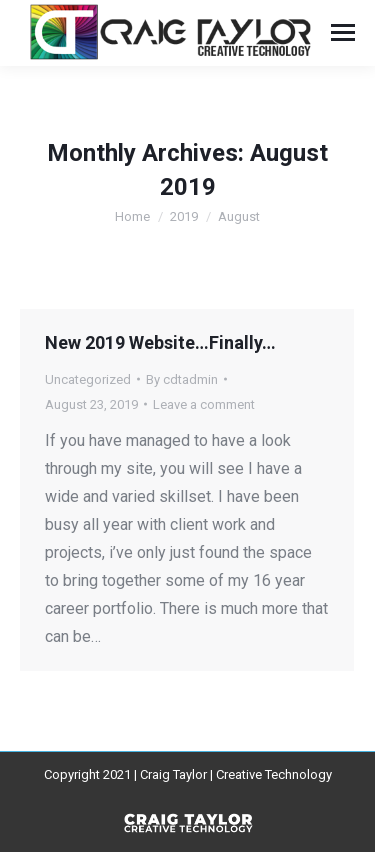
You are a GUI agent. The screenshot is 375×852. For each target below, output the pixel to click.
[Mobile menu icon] (343, 32)
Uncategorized (88, 379)
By (182, 379)
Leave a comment (204, 404)
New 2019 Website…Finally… (160, 342)
